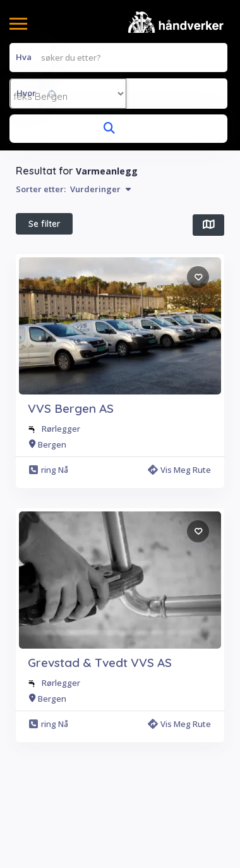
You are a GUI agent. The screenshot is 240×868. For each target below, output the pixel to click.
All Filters (46, 314)
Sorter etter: (73, 189)
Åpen (149, 254)
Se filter (45, 224)
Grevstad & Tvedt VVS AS (100, 752)
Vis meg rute (179, 559)
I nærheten (50, 254)
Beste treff (49, 284)
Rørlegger (61, 518)
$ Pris (104, 254)
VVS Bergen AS (71, 498)
